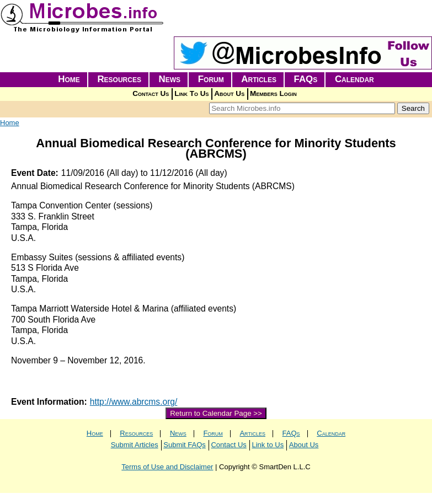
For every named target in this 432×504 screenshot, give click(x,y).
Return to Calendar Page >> (216, 413)
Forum (211, 79)
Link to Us (268, 445)
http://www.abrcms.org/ (134, 402)
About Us (229, 93)
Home (69, 79)
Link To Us (191, 93)
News (170, 79)
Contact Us (151, 93)
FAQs (306, 79)
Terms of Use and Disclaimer (167, 467)
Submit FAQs (185, 445)
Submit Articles (135, 445)
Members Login (273, 93)
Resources (119, 79)
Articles (259, 79)
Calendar (354, 79)
